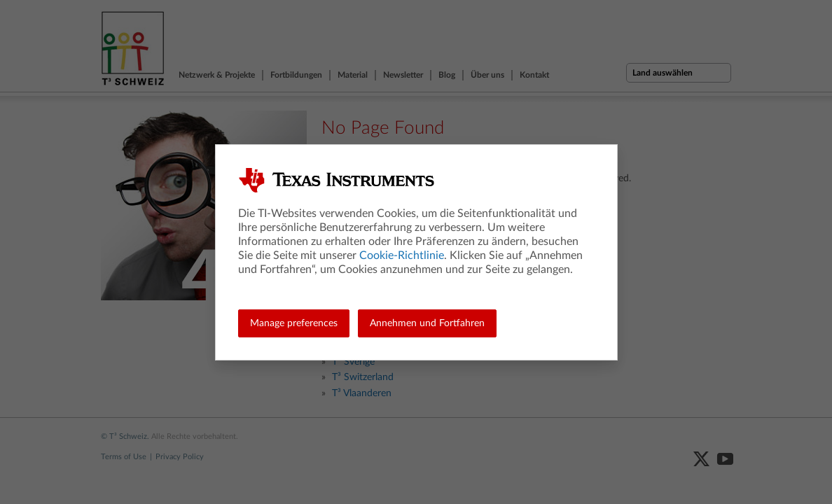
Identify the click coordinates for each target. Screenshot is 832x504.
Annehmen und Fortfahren (427, 323)
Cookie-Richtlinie (402, 255)
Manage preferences (294, 323)
